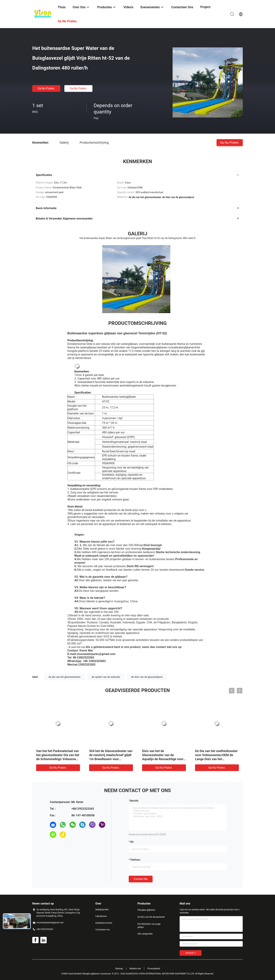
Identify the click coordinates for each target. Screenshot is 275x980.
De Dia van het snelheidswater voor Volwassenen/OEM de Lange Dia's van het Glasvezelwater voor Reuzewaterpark (216, 759)
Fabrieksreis (101, 916)
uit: (132, 842)
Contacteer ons (103, 930)
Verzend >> (191, 953)
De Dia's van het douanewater (151, 917)
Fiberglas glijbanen (146, 910)
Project (205, 7)
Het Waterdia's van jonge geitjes (149, 926)
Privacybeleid (154, 969)
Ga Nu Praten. (46, 88)
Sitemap (119, 969)
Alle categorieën (145, 934)
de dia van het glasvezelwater (65, 677)
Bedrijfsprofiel (102, 910)
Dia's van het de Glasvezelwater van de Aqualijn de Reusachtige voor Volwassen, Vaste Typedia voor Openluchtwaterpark (163, 759)
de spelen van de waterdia (106, 677)
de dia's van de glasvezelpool (147, 677)
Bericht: (134, 801)
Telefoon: (135, 860)
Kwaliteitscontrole (104, 923)
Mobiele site (135, 969)
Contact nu (141, 879)
